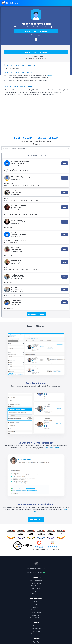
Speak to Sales (36, 634)
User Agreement (36, 610)
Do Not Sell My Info (36, 618)
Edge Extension (36, 586)
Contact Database (44, 443)
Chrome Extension (36, 583)
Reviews (36, 607)
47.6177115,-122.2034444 (36, 569)
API (36, 591)
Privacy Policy (36, 613)
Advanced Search (36, 581)
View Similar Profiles (36, 314)
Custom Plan (36, 631)
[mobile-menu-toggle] (69, 3)
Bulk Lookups (36, 589)
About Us (36, 642)
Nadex (55, 27)
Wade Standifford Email (36, 24)
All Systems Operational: (36, 572)
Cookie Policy (36, 615)
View (65, 163)
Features (36, 626)
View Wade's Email (36, 31)
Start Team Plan (36, 629)
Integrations (36, 594)
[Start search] (68, 148)
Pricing (36, 602)
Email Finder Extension (53, 448)
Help (36, 605)
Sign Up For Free (36, 519)
